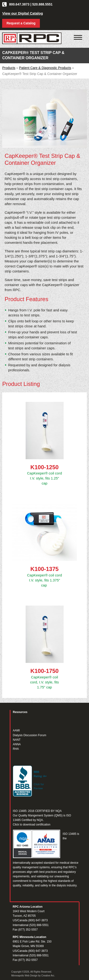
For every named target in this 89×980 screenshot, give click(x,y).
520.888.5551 (42, 4)
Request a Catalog (21, 23)
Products (9, 68)
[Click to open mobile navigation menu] (78, 37)
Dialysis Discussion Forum (30, 735)
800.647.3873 (19, 4)
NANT (17, 740)
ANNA (17, 744)
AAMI (16, 730)
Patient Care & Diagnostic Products (45, 68)
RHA (16, 749)
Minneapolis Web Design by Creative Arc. (33, 976)
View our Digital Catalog (22, 13)
